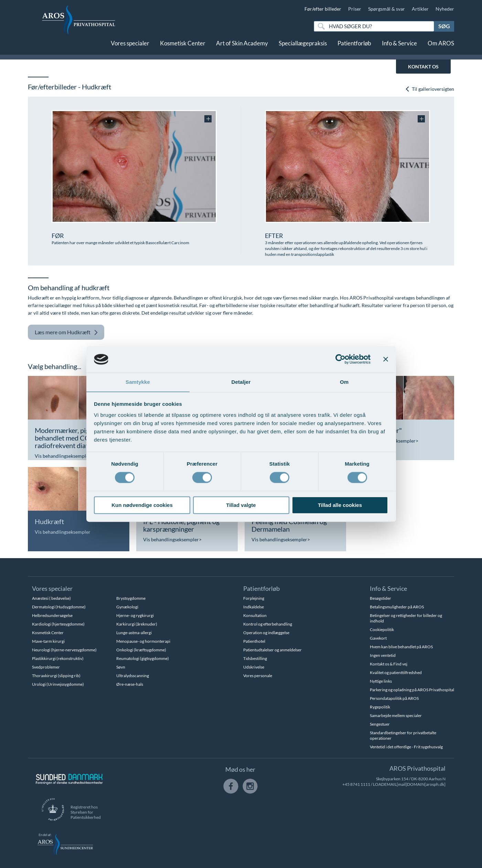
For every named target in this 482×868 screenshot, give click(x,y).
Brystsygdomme (131, 598)
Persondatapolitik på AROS (394, 698)
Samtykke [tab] (138, 382)
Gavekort (378, 638)
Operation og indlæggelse (266, 633)
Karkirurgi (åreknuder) (137, 624)
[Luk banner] (386, 359)
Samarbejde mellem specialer (396, 715)
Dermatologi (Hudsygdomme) (59, 607)
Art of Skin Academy (242, 47)
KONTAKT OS (423, 67)
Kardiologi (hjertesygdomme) (58, 624)
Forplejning (254, 598)
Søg (444, 26)
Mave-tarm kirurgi (48, 641)
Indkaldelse (254, 607)
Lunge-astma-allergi (134, 633)
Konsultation (255, 615)
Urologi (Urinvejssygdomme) (58, 684)
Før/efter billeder (323, 9)
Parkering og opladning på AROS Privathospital (412, 690)
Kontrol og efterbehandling (268, 624)
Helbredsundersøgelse (52, 615)
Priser (355, 9)
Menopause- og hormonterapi (143, 641)
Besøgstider (381, 598)
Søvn (121, 667)
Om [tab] (344, 382)
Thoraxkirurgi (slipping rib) (56, 676)
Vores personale (258, 676)
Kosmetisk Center (183, 47)
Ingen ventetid (383, 655)
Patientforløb (354, 47)
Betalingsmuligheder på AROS (397, 607)
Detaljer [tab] (241, 382)
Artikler (420, 9)
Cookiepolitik (382, 630)
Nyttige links (381, 681)
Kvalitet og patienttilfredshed (396, 672)
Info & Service (399, 47)
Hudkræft (66, 332)
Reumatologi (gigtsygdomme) (143, 658)
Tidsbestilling (255, 658)
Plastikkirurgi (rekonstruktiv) (58, 658)
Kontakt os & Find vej (389, 664)
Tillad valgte (241, 505)
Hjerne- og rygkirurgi (135, 615)
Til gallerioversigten (430, 89)
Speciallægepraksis (303, 47)
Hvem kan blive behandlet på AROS (401, 647)
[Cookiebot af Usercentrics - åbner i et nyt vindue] (340, 359)
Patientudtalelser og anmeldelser (272, 650)
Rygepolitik (380, 707)
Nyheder (445, 9)
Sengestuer (380, 724)
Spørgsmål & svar (387, 9)
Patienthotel (254, 641)
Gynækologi (127, 607)
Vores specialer (130, 47)
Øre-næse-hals (130, 684)
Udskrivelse (254, 667)
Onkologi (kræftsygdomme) (141, 650)
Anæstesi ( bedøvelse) (51, 598)
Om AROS (441, 47)
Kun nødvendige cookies (142, 505)
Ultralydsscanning (133, 676)
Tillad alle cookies (340, 505)
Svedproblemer (46, 667)
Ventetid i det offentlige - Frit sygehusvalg (406, 747)
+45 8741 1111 (356, 784)
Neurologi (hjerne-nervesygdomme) (64, 650)
